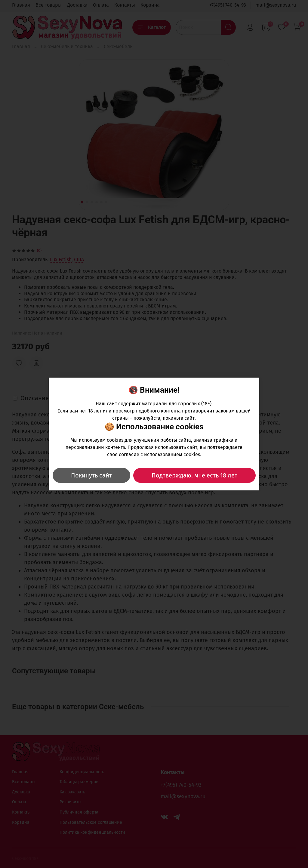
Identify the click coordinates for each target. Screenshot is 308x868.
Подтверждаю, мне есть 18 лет (194, 475)
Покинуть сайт (91, 475)
